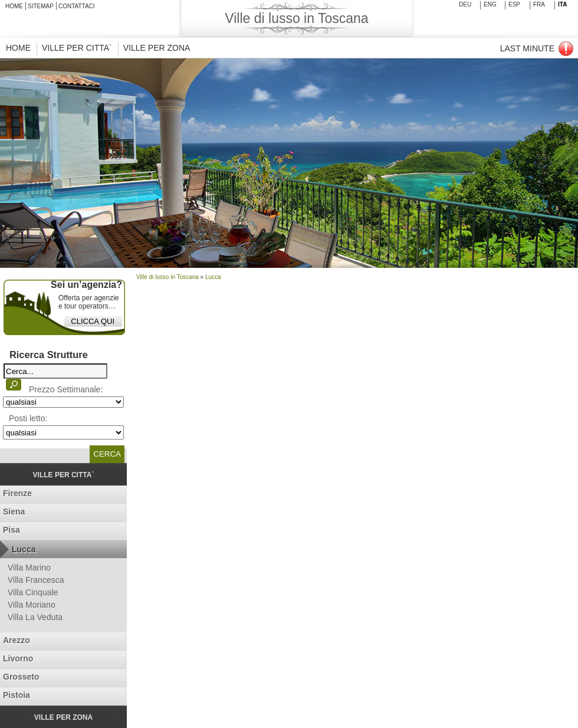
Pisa (12, 530)
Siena (14, 511)
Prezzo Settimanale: (66, 389)
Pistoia (17, 695)
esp (514, 4)
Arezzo (17, 640)
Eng (490, 4)
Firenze (17, 493)
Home (14, 6)
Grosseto (21, 677)
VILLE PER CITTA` (77, 48)
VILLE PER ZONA (157, 48)
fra (539, 4)
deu (465, 4)
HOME (18, 48)
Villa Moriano (32, 605)
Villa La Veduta (35, 617)
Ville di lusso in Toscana (168, 277)
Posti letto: (28, 418)
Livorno (18, 658)
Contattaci (77, 6)
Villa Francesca (36, 580)
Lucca (24, 549)
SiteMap (41, 6)
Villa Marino (29, 568)
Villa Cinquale (33, 592)
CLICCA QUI (93, 321)
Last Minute (527, 48)
